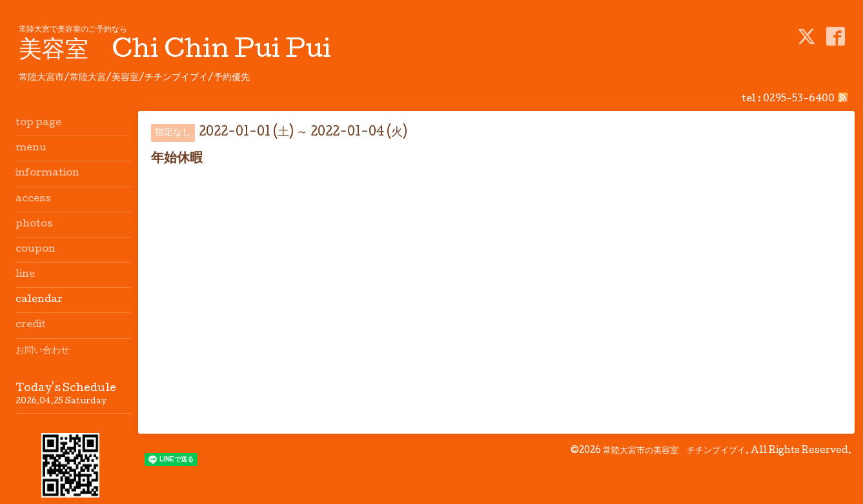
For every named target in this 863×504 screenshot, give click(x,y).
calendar (39, 300)
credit (31, 325)
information (47, 174)
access (33, 199)
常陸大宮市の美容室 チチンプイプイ (674, 451)
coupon (36, 250)
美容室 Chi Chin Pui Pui (175, 52)
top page (38, 123)
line (25, 275)
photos (34, 225)
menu (31, 148)
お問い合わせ (43, 351)
